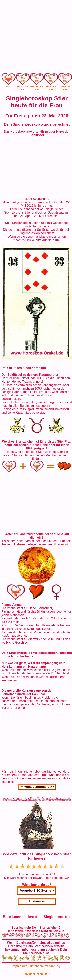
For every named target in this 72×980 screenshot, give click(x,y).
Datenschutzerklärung (45, 966)
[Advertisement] (36, 37)
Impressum (20, 966)
